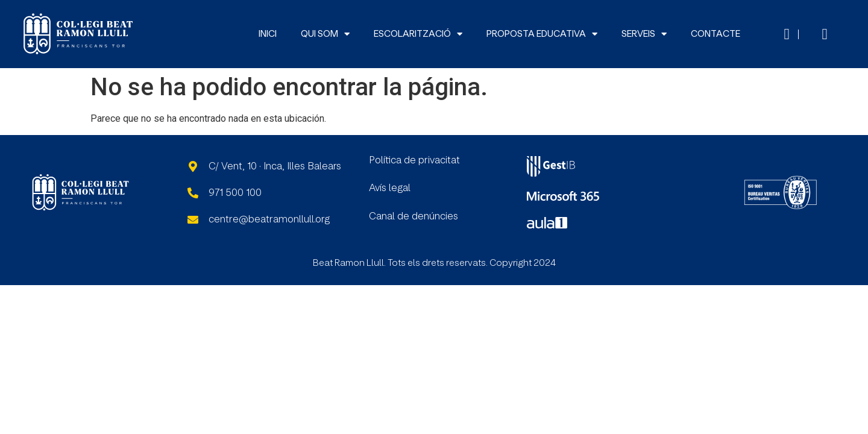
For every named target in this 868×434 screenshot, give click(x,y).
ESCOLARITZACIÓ (418, 34)
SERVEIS (644, 34)
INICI (268, 34)
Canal (383, 216)
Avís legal (390, 188)
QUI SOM (325, 34)
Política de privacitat (414, 160)
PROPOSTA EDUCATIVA (542, 34)
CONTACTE (715, 34)
